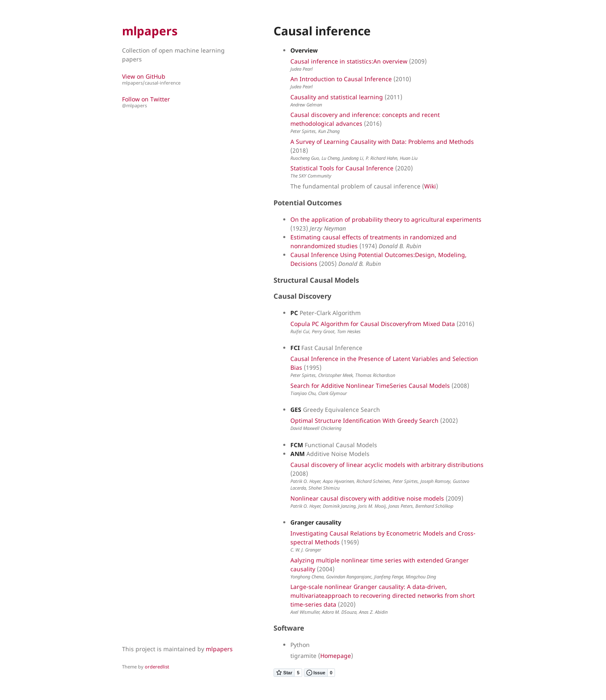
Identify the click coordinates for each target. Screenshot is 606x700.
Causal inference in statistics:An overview (349, 61)
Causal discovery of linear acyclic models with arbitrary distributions (387, 465)
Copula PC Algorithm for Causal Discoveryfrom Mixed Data (373, 324)
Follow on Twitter (179, 102)
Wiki (430, 186)
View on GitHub (179, 79)
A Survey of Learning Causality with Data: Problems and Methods (382, 142)
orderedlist (157, 667)
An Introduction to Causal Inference (341, 79)
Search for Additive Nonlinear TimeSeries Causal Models (370, 386)
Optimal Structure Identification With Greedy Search (364, 420)
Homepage (336, 656)
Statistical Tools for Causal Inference (342, 168)
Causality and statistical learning (337, 97)
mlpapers (150, 31)
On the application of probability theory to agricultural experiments (386, 219)
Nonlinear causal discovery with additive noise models (367, 498)
